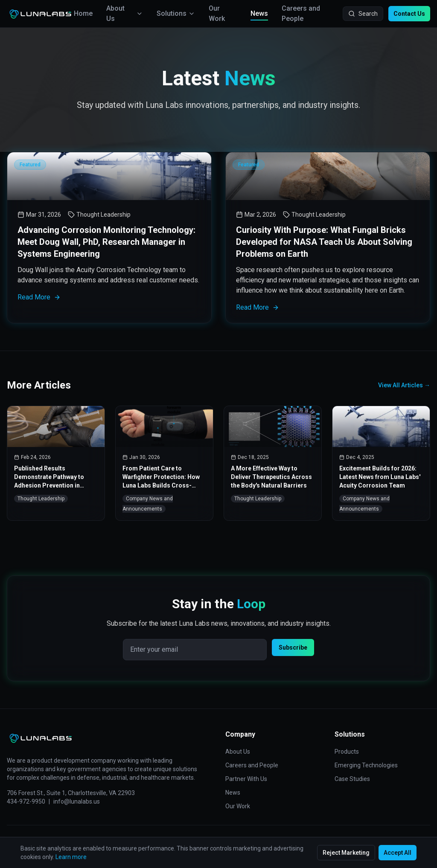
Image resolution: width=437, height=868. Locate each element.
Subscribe (293, 647)
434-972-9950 (26, 801)
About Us (125, 13)
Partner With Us (246, 779)
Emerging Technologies (366, 765)
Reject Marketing (346, 853)
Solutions (176, 13)
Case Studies (352, 779)
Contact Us (409, 14)
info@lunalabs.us (77, 801)
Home (83, 13)
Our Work (217, 13)
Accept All (398, 853)
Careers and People (301, 13)
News (259, 14)
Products (347, 752)
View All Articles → (404, 385)
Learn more (71, 857)
